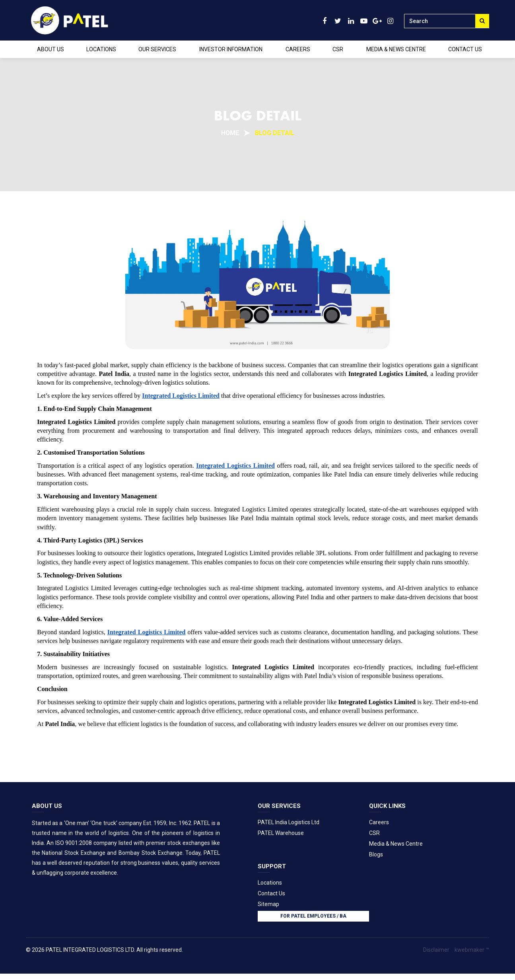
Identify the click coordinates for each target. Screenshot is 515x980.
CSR (338, 49)
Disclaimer (436, 949)
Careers (379, 822)
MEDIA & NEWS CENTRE (396, 49)
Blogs (376, 854)
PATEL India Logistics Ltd (289, 822)
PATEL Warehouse (281, 833)
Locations (270, 882)
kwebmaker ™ (472, 949)
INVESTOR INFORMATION (231, 49)
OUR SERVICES (157, 49)
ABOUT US (51, 49)
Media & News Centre (396, 843)
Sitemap (268, 903)
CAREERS (298, 49)
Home (230, 133)
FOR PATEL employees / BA (313, 915)
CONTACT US (465, 49)
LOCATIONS (101, 49)
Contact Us (271, 893)
